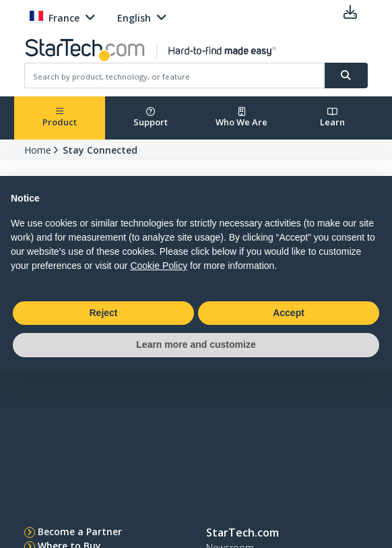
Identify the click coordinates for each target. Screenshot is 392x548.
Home (38, 150)
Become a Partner (80, 531)
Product (60, 118)
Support (151, 118)
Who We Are (241, 118)
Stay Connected (100, 150)
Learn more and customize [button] (196, 344)
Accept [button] (289, 313)
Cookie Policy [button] (159, 266)
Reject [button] (103, 313)
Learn (332, 118)
